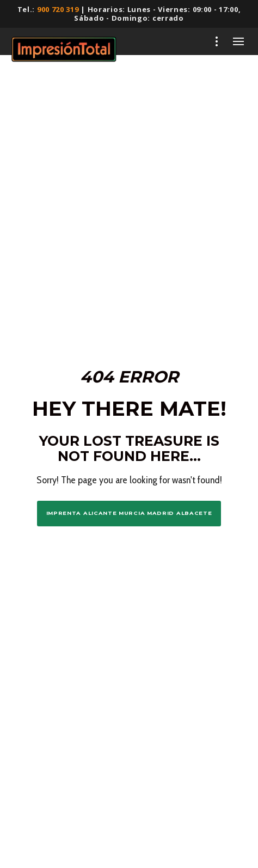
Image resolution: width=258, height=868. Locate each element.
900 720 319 (58, 9)
